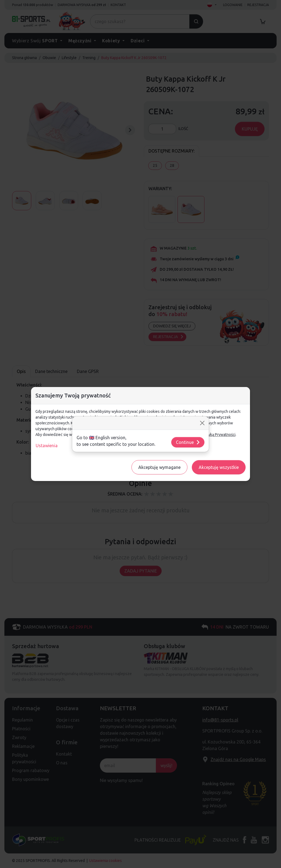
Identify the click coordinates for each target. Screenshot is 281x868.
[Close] (202, 423)
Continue (188, 442)
